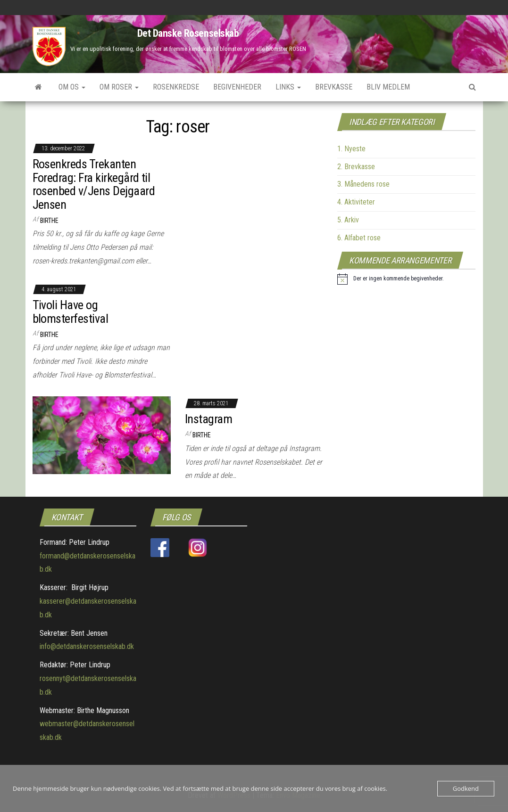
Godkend (466, 788)
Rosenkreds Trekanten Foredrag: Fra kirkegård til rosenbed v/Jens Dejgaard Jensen (94, 184)
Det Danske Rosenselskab (188, 33)
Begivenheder (237, 87)
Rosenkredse (176, 87)
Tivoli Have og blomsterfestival (71, 312)
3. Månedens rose (363, 184)
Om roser (119, 87)
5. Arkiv (348, 220)
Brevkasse (334, 87)
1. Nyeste (351, 149)
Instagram (208, 419)
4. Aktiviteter (356, 202)
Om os (72, 87)
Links (288, 87)
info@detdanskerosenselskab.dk (87, 646)
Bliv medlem (388, 87)
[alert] (391, 279)
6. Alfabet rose (359, 238)
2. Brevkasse (356, 167)
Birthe (49, 221)
